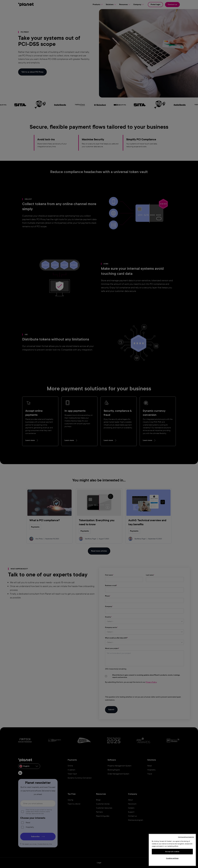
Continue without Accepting (186, 837)
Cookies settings (172, 858)
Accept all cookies (172, 852)
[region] (172, 850)
